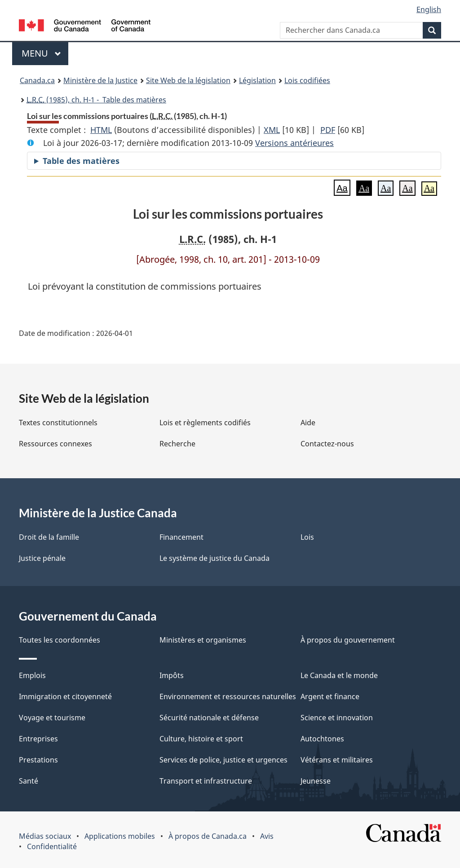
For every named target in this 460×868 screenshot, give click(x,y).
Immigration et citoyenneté (65, 696)
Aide (308, 423)
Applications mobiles (120, 836)
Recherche (177, 444)
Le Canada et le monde (339, 675)
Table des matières (81, 161)
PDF (328, 130)
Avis (267, 836)
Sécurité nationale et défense (209, 718)
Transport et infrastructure (206, 781)
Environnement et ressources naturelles (228, 696)
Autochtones (322, 739)
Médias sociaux (45, 836)
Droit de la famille (49, 537)
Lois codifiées (307, 80)
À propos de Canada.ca (208, 836)
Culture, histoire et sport (201, 739)
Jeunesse (316, 781)
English (429, 9)
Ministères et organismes (203, 640)
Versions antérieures (294, 143)
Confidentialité (52, 846)
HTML (101, 130)
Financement (181, 537)
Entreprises (38, 739)
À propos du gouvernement (348, 640)
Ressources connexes (55, 444)
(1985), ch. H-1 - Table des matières (96, 100)
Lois (307, 537)
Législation (257, 80)
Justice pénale (42, 558)
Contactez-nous (327, 444)
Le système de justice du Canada (215, 558)
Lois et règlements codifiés (205, 423)
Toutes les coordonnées (60, 640)
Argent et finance (330, 696)
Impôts (172, 675)
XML (272, 130)
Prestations (38, 760)
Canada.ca (37, 80)
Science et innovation (337, 718)
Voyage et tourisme (52, 718)
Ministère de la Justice (100, 80)
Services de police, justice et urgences (223, 760)
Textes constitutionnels (58, 423)
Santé (29, 781)
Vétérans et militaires (337, 760)
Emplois (32, 675)
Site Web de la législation (188, 80)
